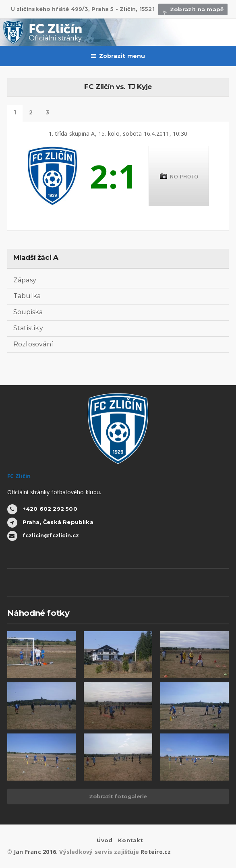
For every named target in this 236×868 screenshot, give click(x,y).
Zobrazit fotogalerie (118, 796)
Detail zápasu (15, 113)
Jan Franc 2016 (35, 852)
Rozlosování (33, 344)
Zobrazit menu (118, 56)
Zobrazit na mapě (193, 9)
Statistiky (28, 328)
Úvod (105, 840)
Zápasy (25, 280)
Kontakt (130, 840)
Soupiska (28, 312)
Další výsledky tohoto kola (47, 113)
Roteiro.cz (156, 852)
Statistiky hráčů (31, 113)
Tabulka (27, 296)
